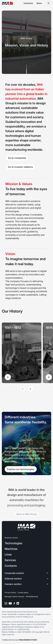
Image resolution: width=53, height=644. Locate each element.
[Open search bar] (49, 3)
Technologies (13, 543)
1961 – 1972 (13, 328)
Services (10, 560)
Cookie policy (23, 593)
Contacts (11, 566)
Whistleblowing (32, 597)
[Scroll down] (26, 69)
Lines (8, 554)
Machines (11, 549)
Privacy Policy (10, 593)
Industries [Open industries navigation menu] (28, 3)
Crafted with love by (19, 640)
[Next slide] (30, 389)
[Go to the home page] (7, 3)
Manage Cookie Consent (14, 597)
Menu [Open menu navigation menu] (39, 3)
